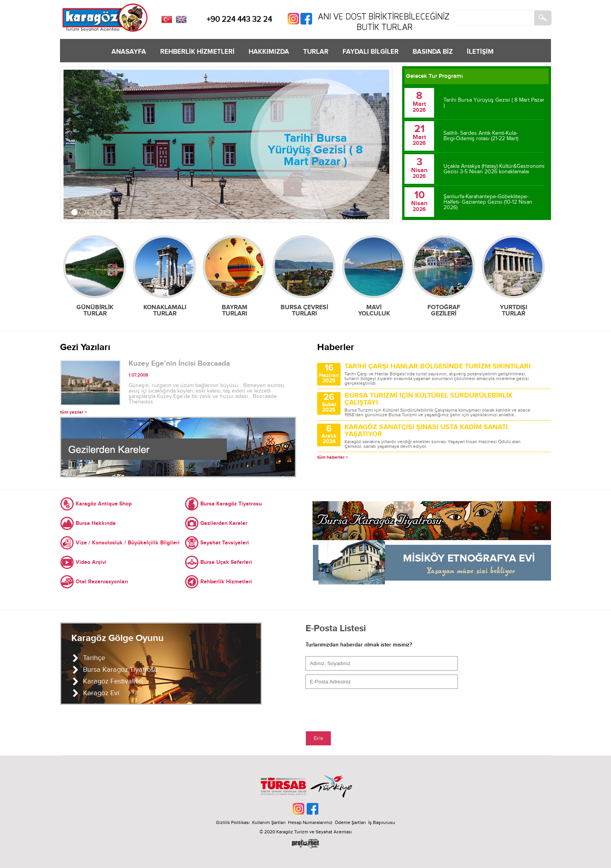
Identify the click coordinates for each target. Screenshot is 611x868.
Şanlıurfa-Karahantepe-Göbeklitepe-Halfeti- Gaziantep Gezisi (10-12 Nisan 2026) (488, 202)
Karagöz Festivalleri (113, 681)
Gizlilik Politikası (233, 822)
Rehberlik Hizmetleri (226, 582)
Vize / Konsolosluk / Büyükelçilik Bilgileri (128, 543)
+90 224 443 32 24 (239, 19)
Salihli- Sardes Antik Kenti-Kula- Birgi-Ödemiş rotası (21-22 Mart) (481, 136)
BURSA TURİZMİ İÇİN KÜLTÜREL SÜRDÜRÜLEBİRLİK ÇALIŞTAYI (428, 399)
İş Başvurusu (382, 822)
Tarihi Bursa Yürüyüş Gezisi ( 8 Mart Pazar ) (315, 150)
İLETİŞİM (480, 52)
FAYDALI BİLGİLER (371, 52)
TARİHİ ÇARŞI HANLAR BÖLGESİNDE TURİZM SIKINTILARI (438, 366)
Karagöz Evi (101, 693)
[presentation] (365, 708)
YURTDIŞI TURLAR (514, 310)
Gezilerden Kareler (224, 523)
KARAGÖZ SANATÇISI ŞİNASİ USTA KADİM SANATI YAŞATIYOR (426, 431)
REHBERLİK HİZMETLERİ (197, 52)
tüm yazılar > (73, 412)
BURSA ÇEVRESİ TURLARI (304, 310)
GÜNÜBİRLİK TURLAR (95, 310)
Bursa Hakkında (96, 523)
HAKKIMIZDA (269, 52)
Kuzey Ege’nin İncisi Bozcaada (179, 364)
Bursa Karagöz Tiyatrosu (231, 504)
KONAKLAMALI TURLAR (165, 310)
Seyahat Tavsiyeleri (225, 543)
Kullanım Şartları (270, 822)
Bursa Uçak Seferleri (226, 562)
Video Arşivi (91, 562)
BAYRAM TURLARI (235, 310)
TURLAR (316, 52)
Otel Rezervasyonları (102, 582)
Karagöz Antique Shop (104, 504)
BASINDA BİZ (433, 52)
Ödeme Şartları (350, 822)
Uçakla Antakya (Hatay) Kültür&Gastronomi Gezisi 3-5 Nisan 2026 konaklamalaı (494, 169)
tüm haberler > (333, 457)
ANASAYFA (129, 52)
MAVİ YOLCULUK (374, 310)
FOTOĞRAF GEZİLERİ (444, 310)
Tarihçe (94, 658)
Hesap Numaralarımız (310, 822)
